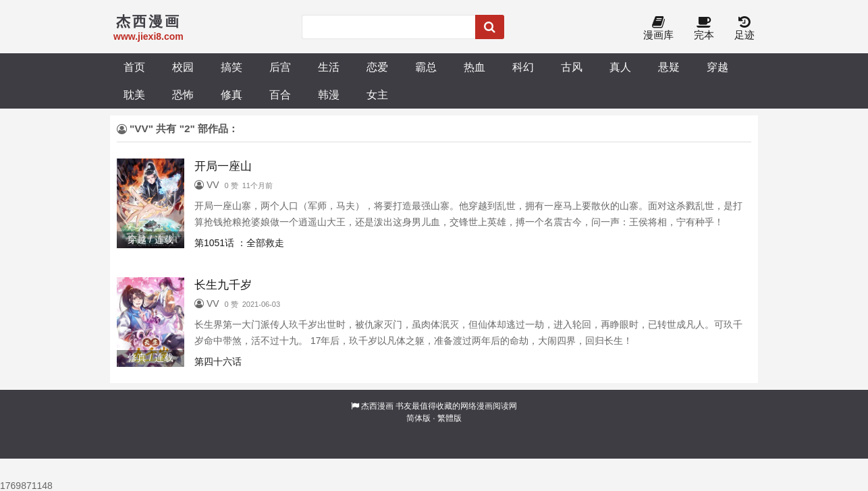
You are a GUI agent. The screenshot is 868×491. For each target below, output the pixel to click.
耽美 (134, 94)
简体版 (418, 418)
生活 (329, 67)
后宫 (280, 67)
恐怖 (183, 94)
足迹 (744, 29)
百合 (280, 94)
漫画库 (658, 29)
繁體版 (450, 418)
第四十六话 (218, 362)
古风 (572, 67)
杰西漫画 (377, 406)
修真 (232, 94)
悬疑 (669, 67)
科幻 (523, 67)
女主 (377, 94)
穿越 (717, 67)
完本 (704, 29)
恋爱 (377, 67)
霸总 (426, 67)
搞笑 (232, 67)
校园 (183, 67)
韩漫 (329, 94)
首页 (134, 67)
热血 (474, 67)
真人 (620, 67)
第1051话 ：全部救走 (239, 243)
